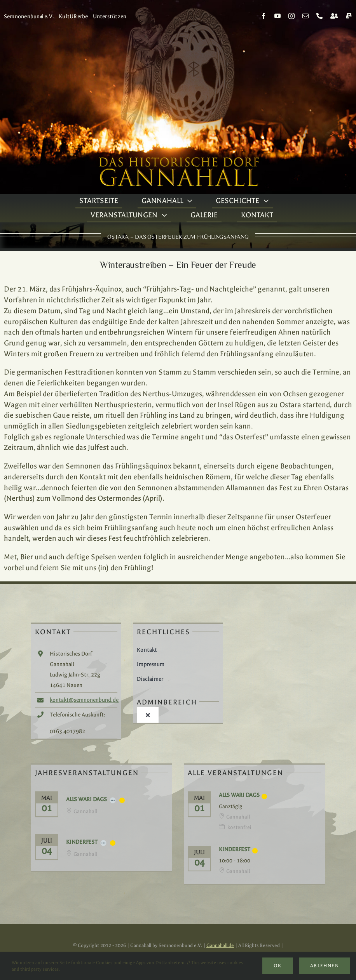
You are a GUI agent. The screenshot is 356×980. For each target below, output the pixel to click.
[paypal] (349, 16)
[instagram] (291, 16)
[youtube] (277, 16)
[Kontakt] (334, 16)
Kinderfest (82, 842)
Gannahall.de (220, 945)
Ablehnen (325, 966)
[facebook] (264, 16)
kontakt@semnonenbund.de (84, 700)
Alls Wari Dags (86, 799)
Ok (278, 966)
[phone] (319, 16)
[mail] (305, 16)
